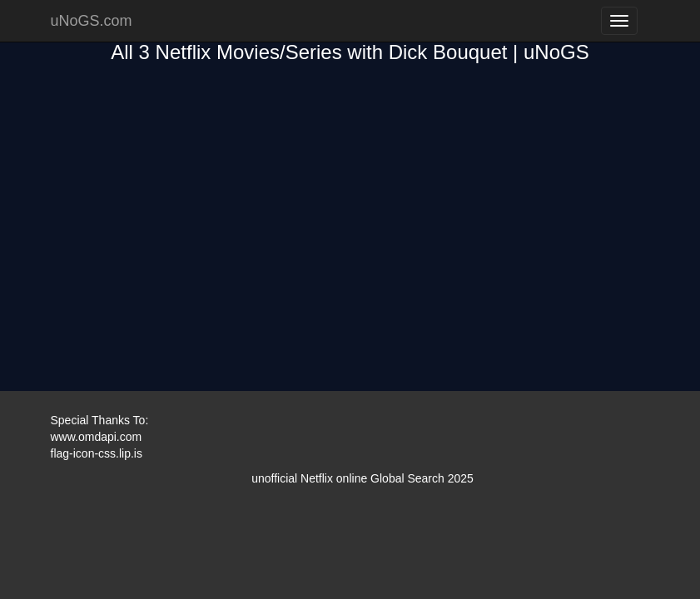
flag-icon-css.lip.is (97, 453)
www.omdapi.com (97, 437)
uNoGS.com (92, 21)
